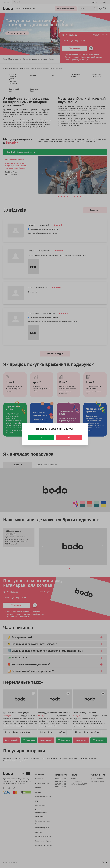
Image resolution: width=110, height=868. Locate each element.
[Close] (85, 426)
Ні (69, 437)
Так (41, 437)
